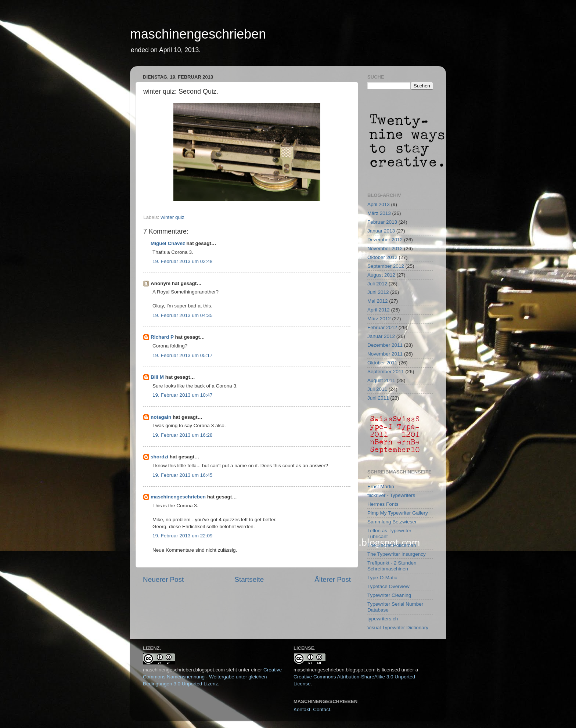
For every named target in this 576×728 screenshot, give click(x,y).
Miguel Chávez (168, 243)
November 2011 (385, 354)
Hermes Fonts (383, 504)
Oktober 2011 (382, 363)
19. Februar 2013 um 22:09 (183, 536)
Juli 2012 (377, 284)
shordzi (159, 457)
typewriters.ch (383, 619)
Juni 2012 (378, 292)
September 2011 (386, 372)
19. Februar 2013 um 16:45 (183, 475)
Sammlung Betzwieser (392, 522)
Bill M (157, 377)
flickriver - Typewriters (391, 495)
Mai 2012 (378, 301)
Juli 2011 (377, 389)
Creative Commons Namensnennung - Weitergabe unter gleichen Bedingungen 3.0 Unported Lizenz (212, 677)
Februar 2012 (382, 327)
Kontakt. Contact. (313, 709)
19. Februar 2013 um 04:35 (183, 315)
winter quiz (172, 217)
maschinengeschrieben (198, 34)
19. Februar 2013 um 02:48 (183, 261)
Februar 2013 (382, 222)
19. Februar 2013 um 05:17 (183, 355)
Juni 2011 (378, 398)
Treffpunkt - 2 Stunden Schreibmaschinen (392, 566)
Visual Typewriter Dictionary (398, 628)
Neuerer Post (163, 579)
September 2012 (386, 266)
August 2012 (381, 275)
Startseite (249, 579)
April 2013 (379, 204)
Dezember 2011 (385, 345)
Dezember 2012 (385, 240)
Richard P (162, 337)
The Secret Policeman (392, 545)
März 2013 (379, 213)
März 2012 (379, 319)
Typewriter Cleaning (389, 595)
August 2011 (381, 380)
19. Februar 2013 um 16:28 (183, 435)
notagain (161, 417)
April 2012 (379, 310)
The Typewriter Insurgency (397, 554)
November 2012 (385, 248)
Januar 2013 (381, 231)
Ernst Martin (381, 486)
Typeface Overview (388, 586)
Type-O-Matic (382, 578)
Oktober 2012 (382, 257)
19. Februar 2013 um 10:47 (183, 395)
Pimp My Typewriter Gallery (398, 513)
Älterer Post (333, 579)
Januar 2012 (381, 336)
